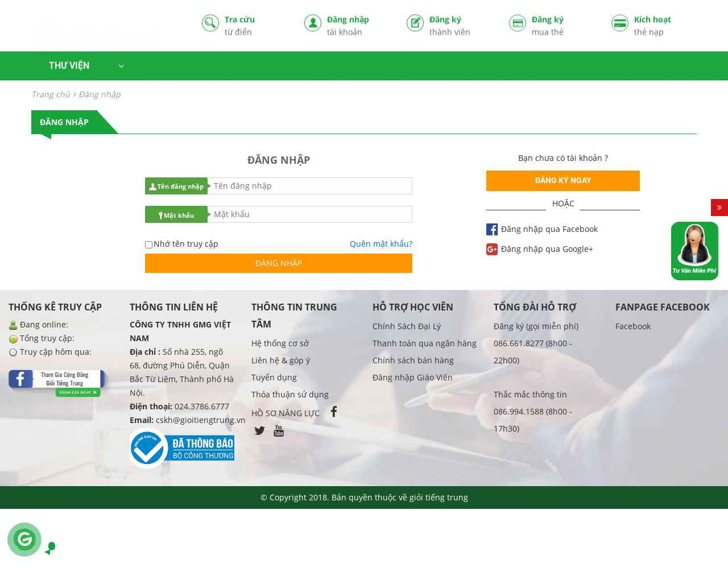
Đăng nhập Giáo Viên (413, 377)
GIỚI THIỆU (659, 67)
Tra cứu (256, 26)
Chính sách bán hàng (413, 360)
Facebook (633, 326)
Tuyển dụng (274, 377)
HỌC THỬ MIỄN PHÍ (179, 67)
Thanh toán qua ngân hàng (425, 343)
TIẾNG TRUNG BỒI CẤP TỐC (571, 67)
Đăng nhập (358, 26)
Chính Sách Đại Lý (407, 326)
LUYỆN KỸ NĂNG (356, 67)
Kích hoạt (665, 26)
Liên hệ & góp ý (281, 360)
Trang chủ (51, 94)
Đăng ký (461, 26)
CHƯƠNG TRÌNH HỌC (271, 67)
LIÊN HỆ (702, 67)
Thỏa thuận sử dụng (290, 394)
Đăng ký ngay (563, 180)
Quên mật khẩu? (381, 244)
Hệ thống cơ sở (280, 343)
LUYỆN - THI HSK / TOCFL (451, 67)
